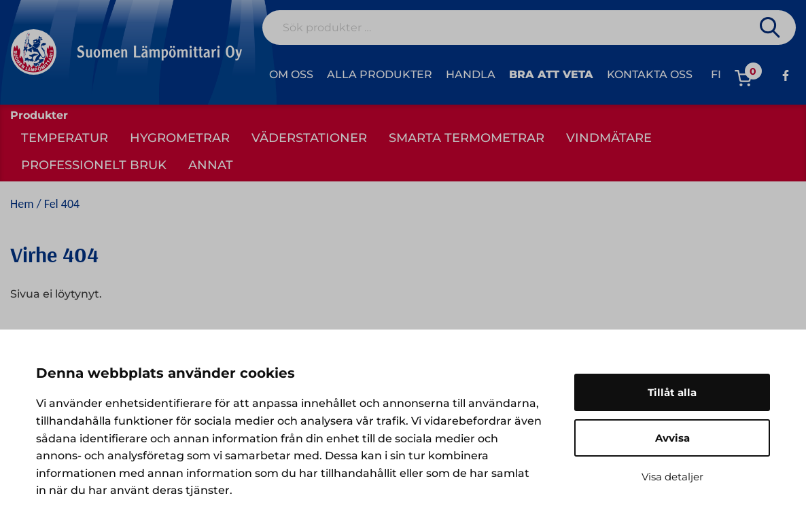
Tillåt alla (672, 392)
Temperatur (65, 138)
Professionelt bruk (94, 165)
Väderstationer (309, 138)
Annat (211, 165)
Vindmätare (609, 138)
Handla (471, 74)
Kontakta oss (650, 74)
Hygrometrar (180, 138)
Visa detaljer (672, 477)
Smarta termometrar (467, 138)
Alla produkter (380, 74)
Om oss (291, 74)
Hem (22, 204)
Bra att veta (551, 74)
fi (716, 74)
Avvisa (672, 438)
